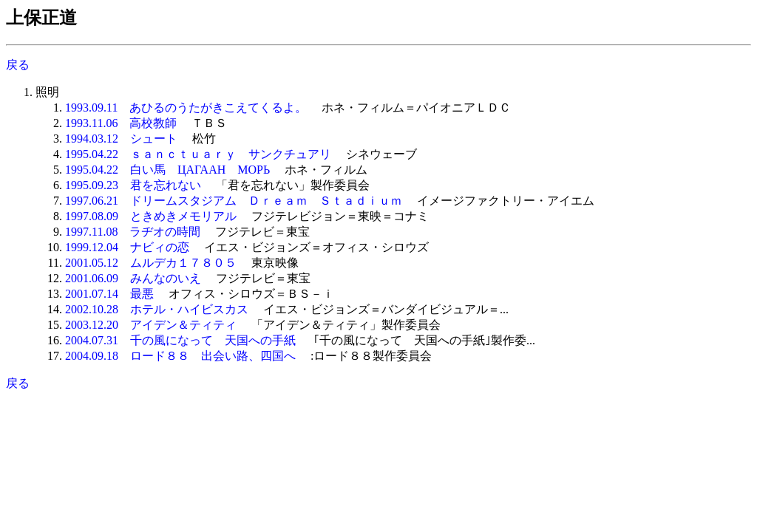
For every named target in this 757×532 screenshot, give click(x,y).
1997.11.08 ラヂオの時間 (133, 232)
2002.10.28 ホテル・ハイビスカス (157, 309)
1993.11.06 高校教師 (121, 123)
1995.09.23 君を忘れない (133, 185)
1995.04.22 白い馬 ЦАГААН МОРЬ (167, 170)
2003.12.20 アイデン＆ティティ (151, 325)
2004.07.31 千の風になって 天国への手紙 (180, 340)
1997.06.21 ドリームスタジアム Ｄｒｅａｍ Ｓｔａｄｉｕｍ (234, 201)
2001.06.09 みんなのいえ (133, 278)
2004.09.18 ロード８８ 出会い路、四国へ (180, 356)
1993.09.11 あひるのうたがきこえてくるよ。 (186, 108)
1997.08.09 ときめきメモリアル (151, 216)
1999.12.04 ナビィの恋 (127, 247)
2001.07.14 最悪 (109, 294)
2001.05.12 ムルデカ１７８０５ (151, 263)
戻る (18, 65)
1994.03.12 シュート (121, 139)
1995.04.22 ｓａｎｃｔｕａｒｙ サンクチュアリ (198, 154)
